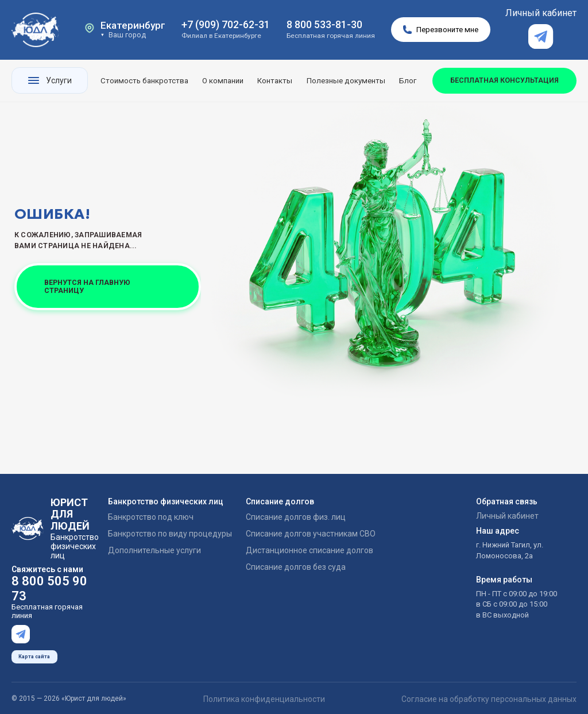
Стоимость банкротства (144, 81)
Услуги (50, 80)
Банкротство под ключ (151, 517)
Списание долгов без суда (296, 567)
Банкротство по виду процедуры (170, 534)
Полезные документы (346, 81)
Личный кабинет (541, 13)
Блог (408, 81)
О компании (223, 81)
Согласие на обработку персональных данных (489, 694)
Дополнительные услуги (154, 550)
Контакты (275, 81)
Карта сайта (34, 653)
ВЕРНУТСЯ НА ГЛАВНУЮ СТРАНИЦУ (87, 286)
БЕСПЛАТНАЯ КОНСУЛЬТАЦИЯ (504, 80)
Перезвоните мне (441, 30)
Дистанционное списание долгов (310, 550)
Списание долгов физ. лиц (296, 517)
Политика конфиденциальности (264, 694)
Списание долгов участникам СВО (311, 534)
